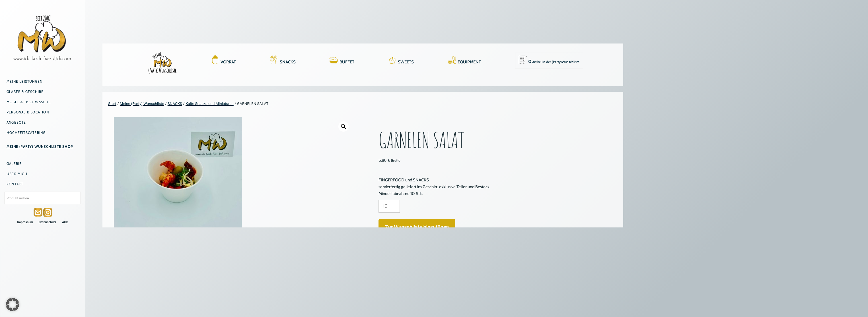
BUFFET (347, 62)
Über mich (17, 174)
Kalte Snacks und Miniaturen (210, 104)
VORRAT (228, 62)
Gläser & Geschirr (25, 92)
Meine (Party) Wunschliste (142, 104)
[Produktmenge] (389, 206)
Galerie (14, 164)
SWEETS (406, 62)
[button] (344, 127)
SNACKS (288, 62)
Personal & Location (28, 112)
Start (112, 104)
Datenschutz (48, 222)
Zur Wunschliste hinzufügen (417, 227)
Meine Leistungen (24, 81)
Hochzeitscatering (26, 133)
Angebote (16, 122)
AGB (65, 222)
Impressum (25, 222)
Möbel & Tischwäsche (29, 102)
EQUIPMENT (469, 62)
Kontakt (15, 184)
